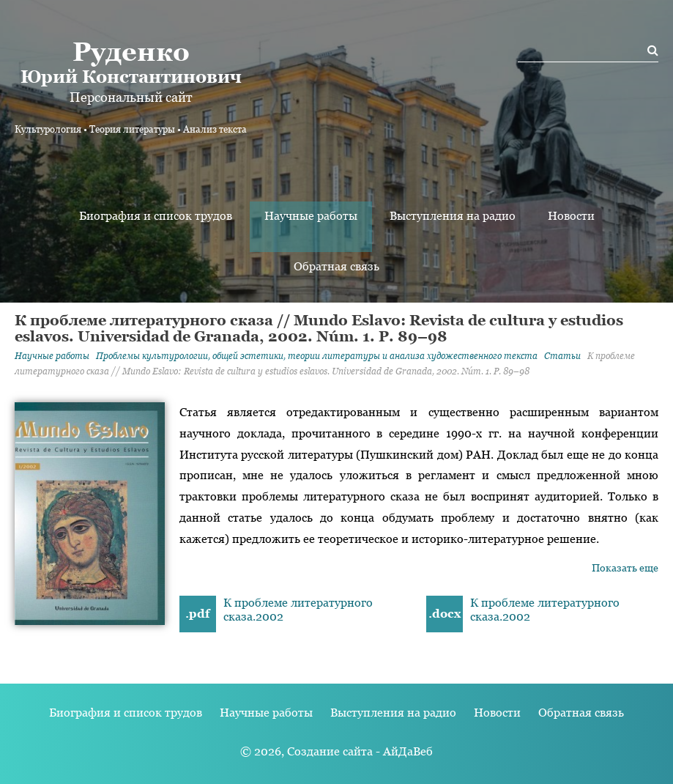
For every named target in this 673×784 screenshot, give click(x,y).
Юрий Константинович (131, 62)
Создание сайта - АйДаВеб (360, 751)
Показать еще (625, 568)
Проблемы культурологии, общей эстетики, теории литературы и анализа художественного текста (317, 356)
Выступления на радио (453, 216)
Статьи (562, 356)
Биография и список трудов (156, 216)
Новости (571, 216)
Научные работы (311, 216)
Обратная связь (336, 266)
